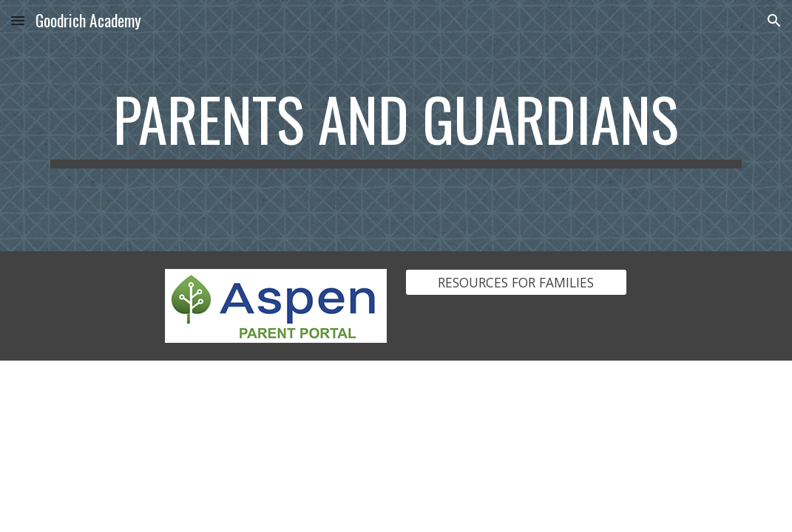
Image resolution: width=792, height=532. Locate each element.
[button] (18, 20)
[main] (396, 126)
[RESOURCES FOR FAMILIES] (517, 283)
